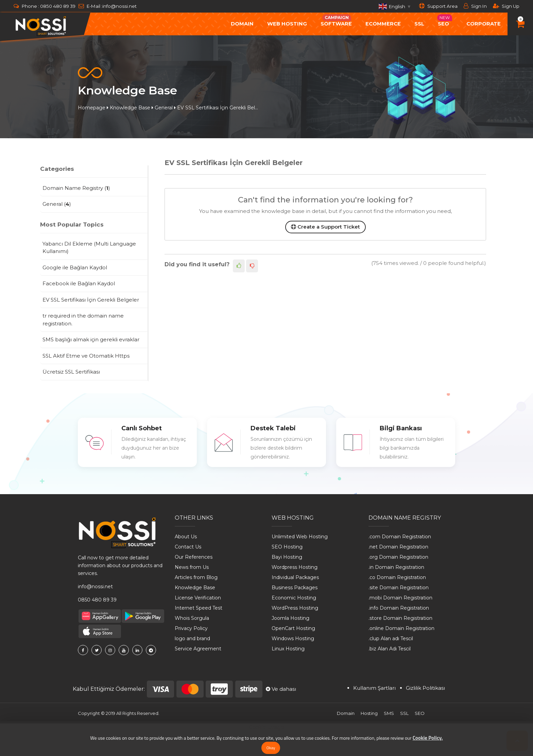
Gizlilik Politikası (425, 688)
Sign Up (506, 6)
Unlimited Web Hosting (300, 537)
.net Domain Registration (398, 547)
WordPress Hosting (295, 608)
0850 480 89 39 (58, 6)
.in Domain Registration (396, 567)
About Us (186, 537)
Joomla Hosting (290, 618)
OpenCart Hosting (293, 628)
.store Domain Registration (400, 618)
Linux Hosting (288, 649)
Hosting (369, 713)
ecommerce (383, 24)
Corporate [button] (484, 24)
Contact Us (188, 547)
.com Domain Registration (400, 537)
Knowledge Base (130, 108)
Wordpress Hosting (295, 567)
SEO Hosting (287, 547)
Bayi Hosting (287, 557)
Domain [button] (242, 24)
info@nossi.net (119, 6)
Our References (194, 557)
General (164, 108)
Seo (445, 21)
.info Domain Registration (399, 608)
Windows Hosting (293, 638)
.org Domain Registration (398, 557)
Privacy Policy (191, 628)
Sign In (475, 6)
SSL (419, 24)
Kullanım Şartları (374, 688)
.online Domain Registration (401, 628)
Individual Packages (295, 577)
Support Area (438, 6)
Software (336, 21)
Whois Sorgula (192, 618)
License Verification (198, 598)
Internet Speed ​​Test (199, 608)
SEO (420, 713)
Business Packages (295, 588)
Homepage (92, 108)
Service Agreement (198, 649)
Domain (346, 713)
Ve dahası (281, 689)
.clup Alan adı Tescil (391, 638)
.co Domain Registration (397, 577)
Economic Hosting (294, 598)
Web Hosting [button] (287, 24)
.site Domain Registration (399, 588)
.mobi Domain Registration (400, 598)
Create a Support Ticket (325, 227)
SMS (389, 713)
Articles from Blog (196, 577)
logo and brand (192, 638)
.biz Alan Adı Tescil (390, 649)
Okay (271, 748)
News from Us (192, 567)
